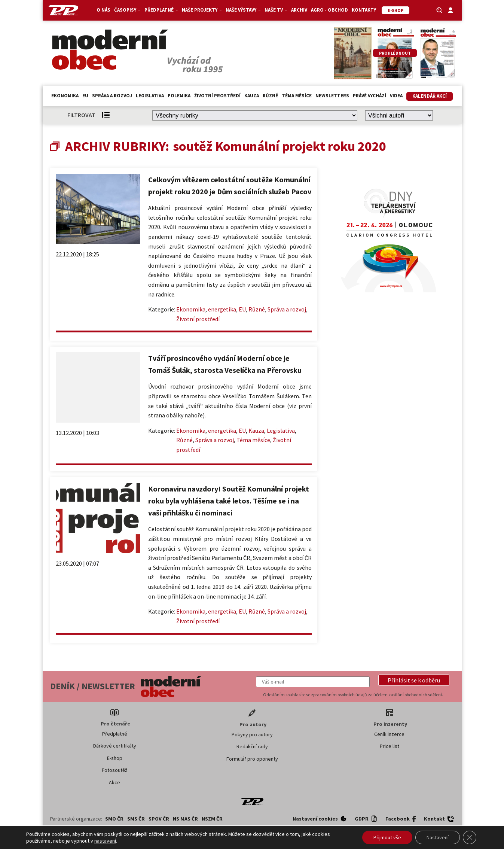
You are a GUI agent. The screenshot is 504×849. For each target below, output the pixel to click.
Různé (270, 96)
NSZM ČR (212, 819)
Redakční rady (252, 746)
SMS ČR (136, 819)
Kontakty (364, 10)
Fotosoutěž (114, 770)
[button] (414, 680)
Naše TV (276, 10)
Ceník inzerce (389, 734)
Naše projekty (202, 10)
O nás (103, 10)
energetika (222, 309)
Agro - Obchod (329, 10)
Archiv (299, 10)
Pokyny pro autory (252, 734)
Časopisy (127, 10)
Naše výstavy (243, 10)
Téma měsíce (297, 96)
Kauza (252, 96)
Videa (396, 96)
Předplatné (161, 10)
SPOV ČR (159, 819)
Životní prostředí (217, 96)
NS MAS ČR (185, 819)
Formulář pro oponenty (252, 759)
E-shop (115, 758)
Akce (114, 782)
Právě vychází (369, 96)
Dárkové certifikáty (115, 746)
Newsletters (332, 96)
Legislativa (150, 96)
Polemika (179, 96)
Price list (390, 746)
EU (85, 96)
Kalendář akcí (430, 96)
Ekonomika (65, 96)
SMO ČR (114, 819)
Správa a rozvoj (112, 96)
